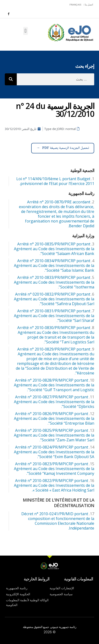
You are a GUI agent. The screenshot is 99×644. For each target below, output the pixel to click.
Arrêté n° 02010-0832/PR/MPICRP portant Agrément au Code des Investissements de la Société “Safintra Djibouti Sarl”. (54, 299)
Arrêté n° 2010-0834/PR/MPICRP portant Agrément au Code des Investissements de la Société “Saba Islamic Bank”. (54, 265)
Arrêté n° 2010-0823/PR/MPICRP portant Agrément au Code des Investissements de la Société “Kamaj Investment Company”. (54, 469)
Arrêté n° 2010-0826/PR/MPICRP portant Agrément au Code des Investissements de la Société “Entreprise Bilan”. (54, 418)
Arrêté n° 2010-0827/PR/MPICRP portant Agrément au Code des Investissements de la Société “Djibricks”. (54, 402)
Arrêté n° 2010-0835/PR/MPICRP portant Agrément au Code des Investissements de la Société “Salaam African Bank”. (54, 249)
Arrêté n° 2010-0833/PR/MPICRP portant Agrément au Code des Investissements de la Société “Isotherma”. (54, 282)
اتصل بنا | (88, 5)
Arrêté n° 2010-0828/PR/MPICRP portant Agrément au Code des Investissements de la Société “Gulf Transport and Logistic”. (54, 385)
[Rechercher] (11, 79)
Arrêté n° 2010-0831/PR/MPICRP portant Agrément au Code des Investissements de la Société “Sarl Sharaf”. (54, 316)
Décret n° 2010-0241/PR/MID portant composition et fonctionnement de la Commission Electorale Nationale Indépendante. (58, 521)
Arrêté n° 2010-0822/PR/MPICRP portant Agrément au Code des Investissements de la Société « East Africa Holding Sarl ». (54, 485)
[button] (26, 31)
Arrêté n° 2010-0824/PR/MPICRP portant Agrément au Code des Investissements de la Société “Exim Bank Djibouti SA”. (54, 452)
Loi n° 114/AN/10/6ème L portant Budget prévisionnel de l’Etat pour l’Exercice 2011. (55, 181)
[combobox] (55, 79)
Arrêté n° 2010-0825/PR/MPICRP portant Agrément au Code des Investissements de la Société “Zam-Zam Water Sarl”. (54, 435)
